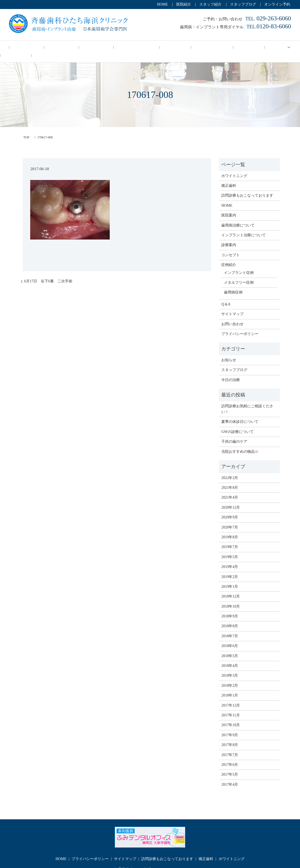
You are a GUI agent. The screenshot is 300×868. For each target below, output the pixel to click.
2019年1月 (230, 578)
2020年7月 (230, 519)
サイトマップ (232, 306)
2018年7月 (230, 628)
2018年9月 (230, 608)
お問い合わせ (232, 315)
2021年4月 (230, 489)
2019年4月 (230, 558)
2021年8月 (230, 479)
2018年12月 (231, 588)
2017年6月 (230, 756)
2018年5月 (230, 647)
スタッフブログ (243, 4)
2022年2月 (230, 469)
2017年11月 (230, 707)
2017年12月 (231, 697)
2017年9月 (230, 727)
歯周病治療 (87, 47)
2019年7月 (230, 538)
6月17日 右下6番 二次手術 (48, 273)
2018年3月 (230, 667)
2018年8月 (230, 618)
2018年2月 (230, 677)
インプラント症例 (239, 264)
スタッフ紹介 (210, 4)
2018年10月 (231, 598)
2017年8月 (230, 736)
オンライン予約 (277, 4)
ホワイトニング (180, 47)
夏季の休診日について (240, 413)
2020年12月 (231, 499)
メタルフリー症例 (239, 274)
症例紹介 (261, 47)
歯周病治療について (238, 217)
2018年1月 (230, 687)
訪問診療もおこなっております (247, 187)
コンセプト (59, 47)
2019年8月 (230, 529)
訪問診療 (151, 47)
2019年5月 (230, 548)
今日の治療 (32, 47)
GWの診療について (237, 423)
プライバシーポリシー (240, 325)
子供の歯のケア (234, 433)
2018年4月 (230, 657)
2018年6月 (230, 637)
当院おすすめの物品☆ (240, 443)
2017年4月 (230, 776)
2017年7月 (230, 746)
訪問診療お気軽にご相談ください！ (247, 401)
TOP (26, 129)
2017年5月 (230, 766)
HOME (162, 4)
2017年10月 (231, 716)
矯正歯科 (210, 47)
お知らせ (229, 352)
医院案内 (229, 207)
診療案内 (233, 47)
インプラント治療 (120, 47)
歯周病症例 (233, 284)
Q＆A (282, 47)
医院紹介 (184, 4)
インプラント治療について (244, 227)
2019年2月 (230, 568)
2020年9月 (230, 509)
